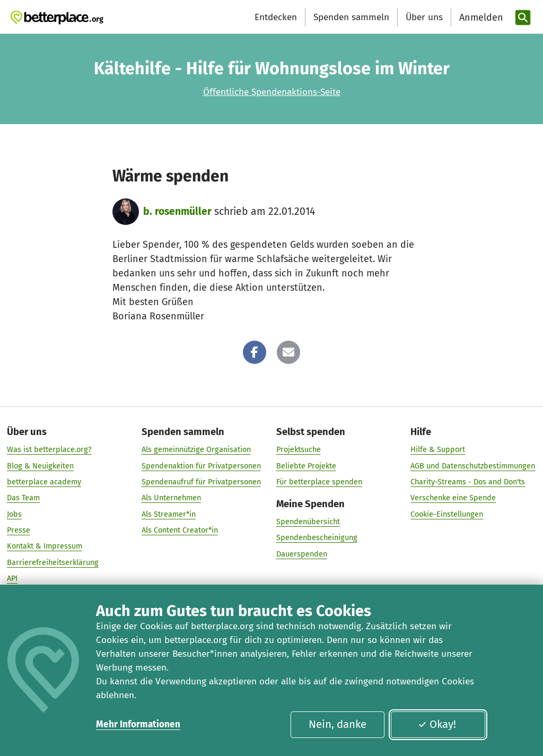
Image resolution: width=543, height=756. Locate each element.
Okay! (437, 724)
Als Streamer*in (169, 514)
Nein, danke (338, 724)
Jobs (14, 514)
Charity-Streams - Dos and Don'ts (468, 482)
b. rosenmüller (177, 211)
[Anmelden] (480, 18)
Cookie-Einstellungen (447, 514)
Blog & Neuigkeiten (40, 466)
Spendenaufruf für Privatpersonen (201, 482)
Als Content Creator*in (180, 530)
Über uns (424, 17)
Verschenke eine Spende (453, 498)
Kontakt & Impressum (45, 546)
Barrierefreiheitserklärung (53, 562)
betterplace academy (44, 482)
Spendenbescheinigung (317, 538)
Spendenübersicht (308, 522)
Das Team (23, 498)
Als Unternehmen (171, 498)
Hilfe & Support (438, 450)
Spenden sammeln (351, 17)
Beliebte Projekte (306, 466)
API (12, 578)
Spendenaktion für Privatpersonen (201, 466)
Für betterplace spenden (319, 482)
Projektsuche (299, 450)
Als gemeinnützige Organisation (196, 450)
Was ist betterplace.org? (49, 450)
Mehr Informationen (138, 724)
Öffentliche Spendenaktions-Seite (272, 92)
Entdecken (276, 17)
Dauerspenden (302, 554)
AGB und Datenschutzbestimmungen (473, 466)
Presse (19, 530)
